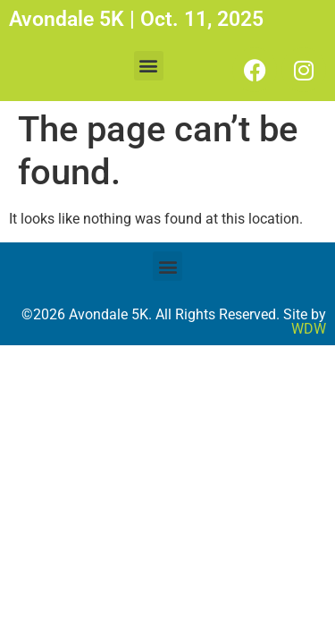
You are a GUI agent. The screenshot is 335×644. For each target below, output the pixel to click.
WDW (309, 329)
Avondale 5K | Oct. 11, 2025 (136, 19)
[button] (149, 66)
